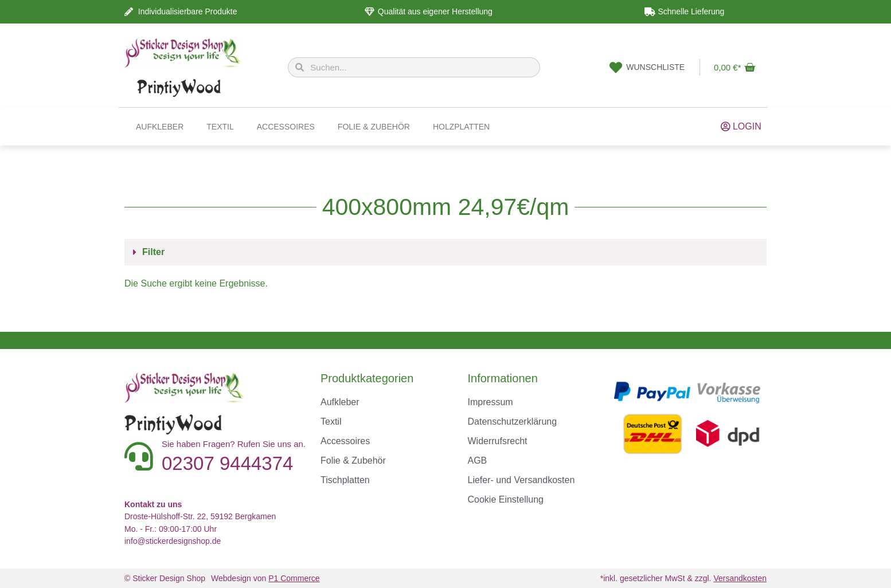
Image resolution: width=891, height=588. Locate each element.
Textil (220, 127)
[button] (445, 252)
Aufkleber (160, 127)
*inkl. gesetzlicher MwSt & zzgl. (683, 578)
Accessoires (286, 127)
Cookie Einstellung (505, 499)
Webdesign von (265, 578)
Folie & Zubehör (374, 127)
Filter (153, 252)
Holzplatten (461, 127)
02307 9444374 (227, 463)
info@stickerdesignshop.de (173, 541)
